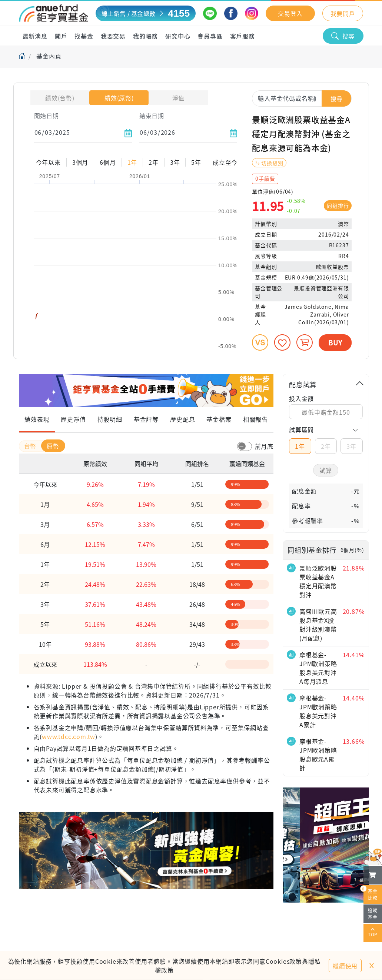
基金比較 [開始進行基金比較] (371, 893)
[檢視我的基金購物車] (373, 875)
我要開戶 (343, 13)
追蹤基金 (373, 914)
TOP (373, 933)
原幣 (53, 446)
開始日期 (46, 116)
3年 (351, 446)
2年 (326, 446)
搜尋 (343, 36)
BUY (335, 342)
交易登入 (290, 13)
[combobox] (302, 98)
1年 (300, 446)
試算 (326, 470)
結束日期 (152, 116)
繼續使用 (345, 966)
